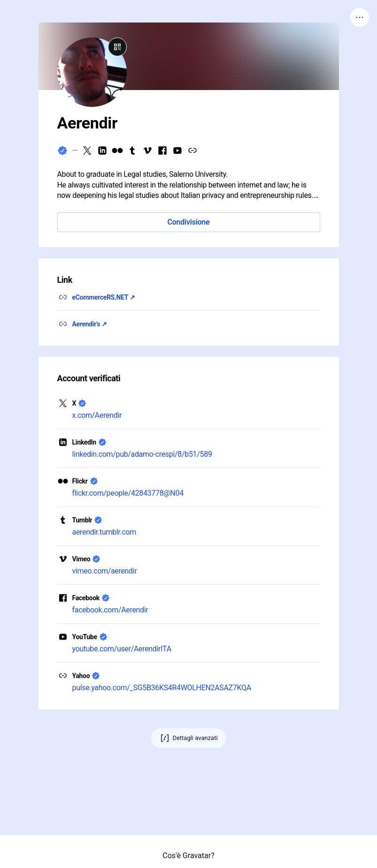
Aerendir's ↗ (90, 324)
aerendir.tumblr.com (104, 532)
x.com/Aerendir (97, 415)
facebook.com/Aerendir (110, 610)
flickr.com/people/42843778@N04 (128, 493)
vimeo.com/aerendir (105, 571)
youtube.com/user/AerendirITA (122, 649)
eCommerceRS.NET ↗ (104, 297)
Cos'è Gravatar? (188, 856)
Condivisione (189, 222)
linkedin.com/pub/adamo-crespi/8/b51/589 (142, 454)
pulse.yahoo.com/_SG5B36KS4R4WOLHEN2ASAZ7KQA (162, 688)
